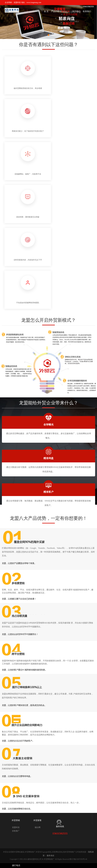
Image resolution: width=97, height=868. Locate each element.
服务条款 (51, 856)
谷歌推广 (16, 831)
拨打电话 (16, 865)
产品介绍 (55, 11)
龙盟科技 (16, 827)
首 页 (46, 11)
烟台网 (38, 827)
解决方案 (66, 11)
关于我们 (76, 11)
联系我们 (87, 11)
